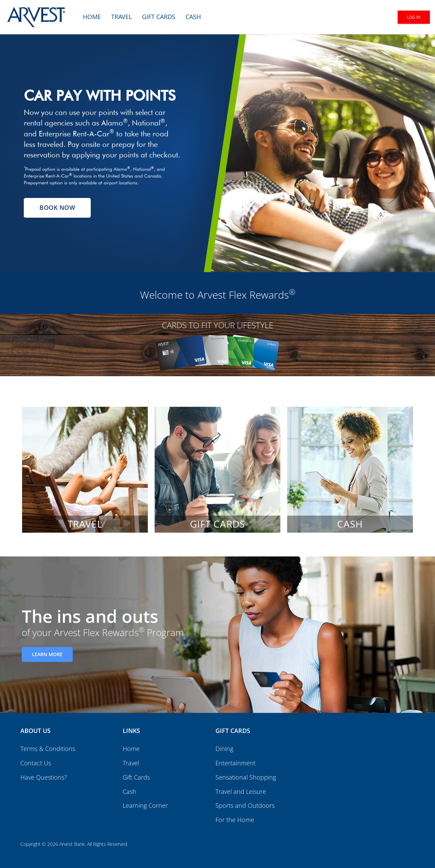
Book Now (57, 207)
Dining (224, 749)
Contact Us (36, 763)
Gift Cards (159, 17)
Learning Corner (145, 805)
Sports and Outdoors (245, 805)
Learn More (47, 654)
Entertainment (236, 763)
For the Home (235, 820)
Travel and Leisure (241, 791)
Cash (193, 17)
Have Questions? (44, 777)
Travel (121, 17)
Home (92, 17)
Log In (414, 17)
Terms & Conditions (48, 749)
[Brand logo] (36, 14)
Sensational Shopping (246, 777)
